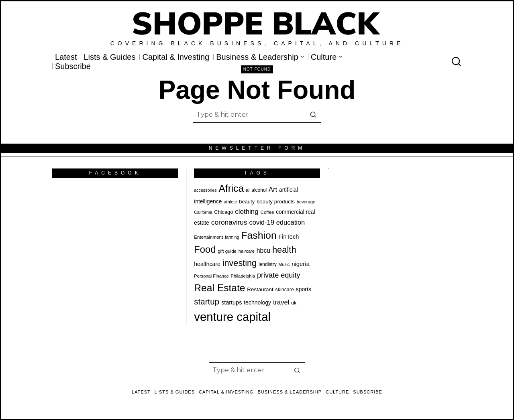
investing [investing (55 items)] (240, 263)
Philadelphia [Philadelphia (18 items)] (243, 276)
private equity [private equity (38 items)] (279, 275)
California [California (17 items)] (203, 212)
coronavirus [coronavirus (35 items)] (229, 222)
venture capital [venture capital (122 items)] (232, 317)
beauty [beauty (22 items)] (247, 202)
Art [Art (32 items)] (273, 189)
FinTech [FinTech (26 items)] (289, 237)
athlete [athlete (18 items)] (230, 202)
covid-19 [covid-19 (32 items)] (262, 222)
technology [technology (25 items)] (257, 302)
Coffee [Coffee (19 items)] (267, 212)
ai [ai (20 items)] (248, 190)
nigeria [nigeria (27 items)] (301, 264)
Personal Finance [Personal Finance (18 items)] (211, 276)
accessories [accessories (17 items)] (205, 190)
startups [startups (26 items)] (232, 302)
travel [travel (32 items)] (281, 302)
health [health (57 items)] (284, 250)
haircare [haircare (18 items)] (247, 251)
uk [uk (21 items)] (294, 303)
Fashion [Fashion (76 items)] (259, 235)
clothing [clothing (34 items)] (247, 212)
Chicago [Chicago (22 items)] (223, 212)
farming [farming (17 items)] (232, 237)
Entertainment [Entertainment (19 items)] (208, 237)
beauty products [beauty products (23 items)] (276, 202)
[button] (313, 115)
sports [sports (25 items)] (304, 289)
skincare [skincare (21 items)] (285, 290)
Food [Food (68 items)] (205, 250)
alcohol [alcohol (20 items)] (259, 190)
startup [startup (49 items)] (207, 301)
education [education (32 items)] (291, 222)
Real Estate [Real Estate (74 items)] (219, 288)
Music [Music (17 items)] (284, 264)
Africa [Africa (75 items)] (231, 188)
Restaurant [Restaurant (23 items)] (260, 289)
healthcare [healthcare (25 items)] (207, 264)
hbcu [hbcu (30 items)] (263, 251)
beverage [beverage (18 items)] (306, 202)
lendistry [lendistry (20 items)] (268, 264)
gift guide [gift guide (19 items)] (227, 251)
